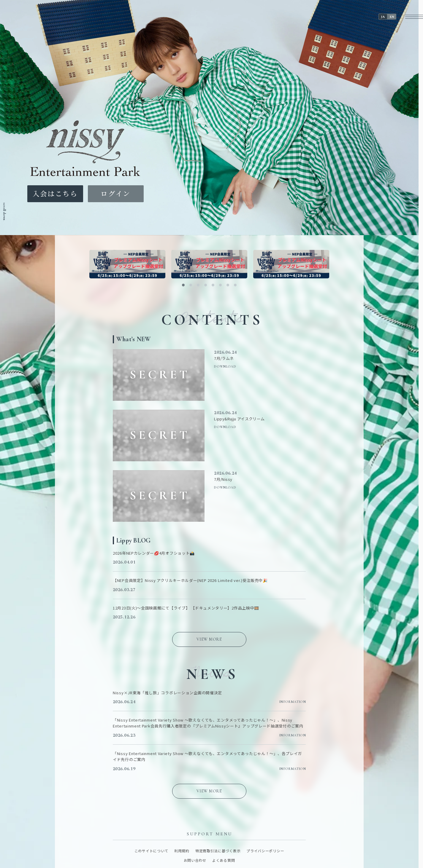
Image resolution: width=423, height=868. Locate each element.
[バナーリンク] (127, 264)
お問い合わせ (195, 860)
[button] (183, 285)
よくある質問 (224, 860)
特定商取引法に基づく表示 (218, 851)
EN (392, 17)
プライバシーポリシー (265, 851)
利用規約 (182, 851)
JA (383, 17)
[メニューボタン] (414, 17)
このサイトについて (151, 851)
